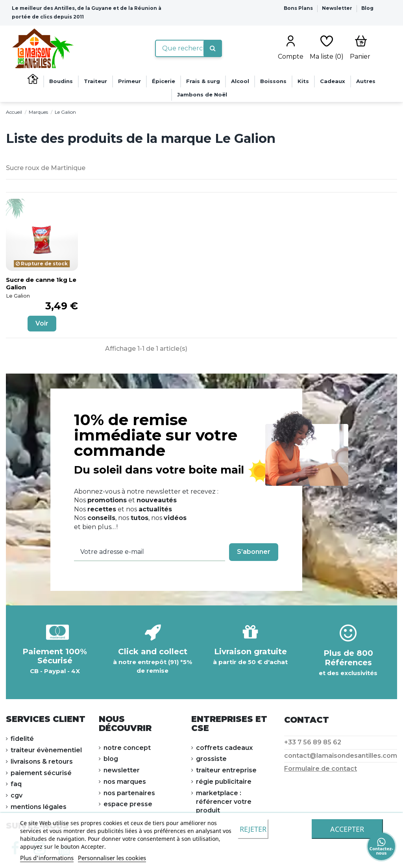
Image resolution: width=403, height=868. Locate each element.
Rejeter (253, 829)
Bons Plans (299, 8)
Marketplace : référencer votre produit (224, 802)
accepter (347, 829)
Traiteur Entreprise (226, 770)
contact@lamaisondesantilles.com (341, 756)
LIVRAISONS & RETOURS (42, 762)
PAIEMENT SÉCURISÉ (41, 773)
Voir (42, 323)
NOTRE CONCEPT (127, 748)
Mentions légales (39, 807)
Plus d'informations (47, 858)
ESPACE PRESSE (128, 804)
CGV (17, 795)
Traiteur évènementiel (46, 750)
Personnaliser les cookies (112, 858)
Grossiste (211, 759)
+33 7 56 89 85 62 (313, 742)
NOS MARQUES (125, 782)
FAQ (16, 784)
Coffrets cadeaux (224, 748)
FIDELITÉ (22, 739)
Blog (367, 8)
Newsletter (338, 8)
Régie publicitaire (224, 782)
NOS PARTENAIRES (129, 793)
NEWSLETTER (122, 770)
